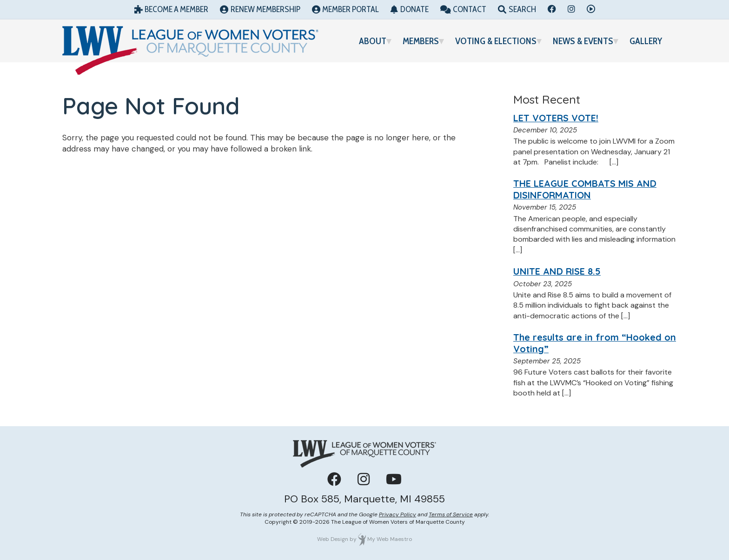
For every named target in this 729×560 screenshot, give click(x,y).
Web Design (333, 539)
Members (421, 41)
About (373, 41)
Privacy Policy (398, 514)
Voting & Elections (496, 41)
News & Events (583, 41)
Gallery (646, 41)
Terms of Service (451, 514)
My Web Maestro (390, 539)
